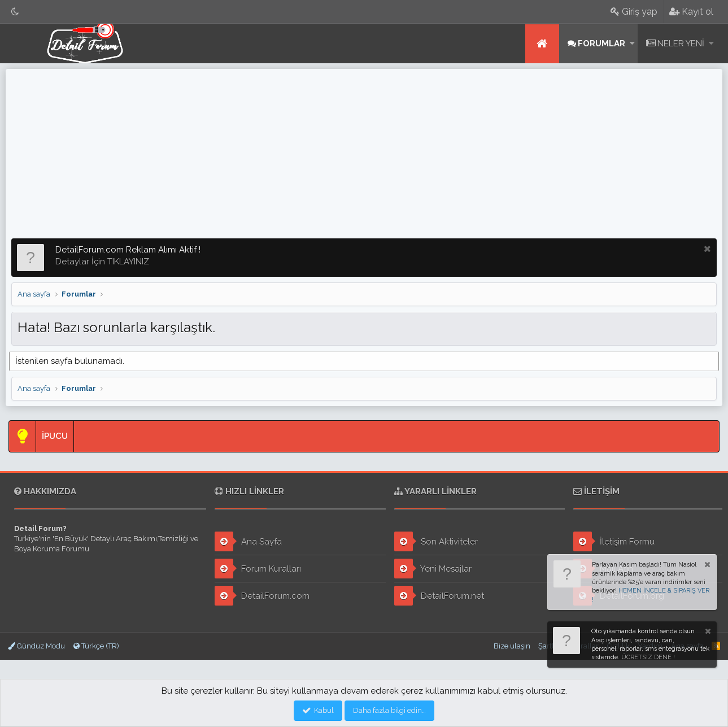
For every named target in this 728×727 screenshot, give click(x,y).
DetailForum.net (439, 596)
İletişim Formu (614, 541)
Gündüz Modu (36, 646)
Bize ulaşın (512, 646)
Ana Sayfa (248, 541)
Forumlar (601, 43)
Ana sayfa (542, 44)
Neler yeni (681, 43)
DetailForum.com (262, 596)
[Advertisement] (364, 154)
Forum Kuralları (258, 569)
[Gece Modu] (15, 12)
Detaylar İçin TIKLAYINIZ (102, 262)
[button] (632, 44)
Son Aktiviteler (436, 541)
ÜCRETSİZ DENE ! (648, 657)
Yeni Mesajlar (433, 569)
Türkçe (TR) (96, 646)
